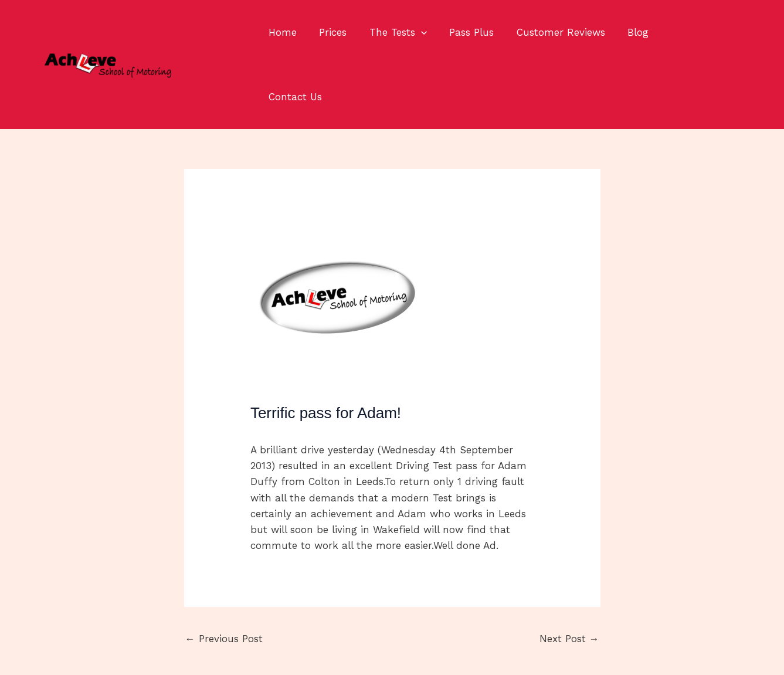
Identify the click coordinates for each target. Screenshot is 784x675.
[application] (415, 32)
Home (281, 32)
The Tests (392, 32)
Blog (624, 32)
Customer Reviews (549, 32)
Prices (329, 32)
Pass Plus (463, 32)
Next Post (569, 574)
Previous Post (224, 574)
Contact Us (681, 32)
